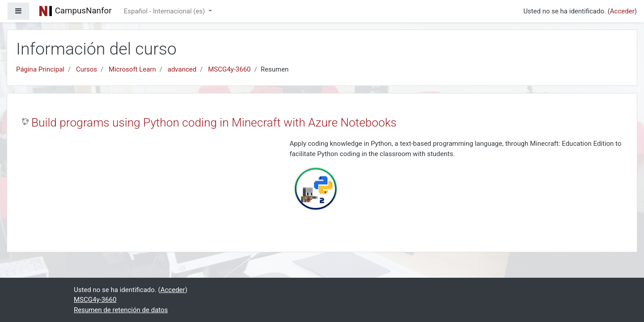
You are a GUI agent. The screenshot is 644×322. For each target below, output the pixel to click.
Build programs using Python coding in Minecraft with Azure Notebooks (214, 123)
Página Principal (40, 69)
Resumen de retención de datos (121, 310)
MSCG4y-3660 (229, 69)
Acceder (622, 11)
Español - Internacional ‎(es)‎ (165, 11)
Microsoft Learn (132, 69)
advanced (182, 69)
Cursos (87, 69)
